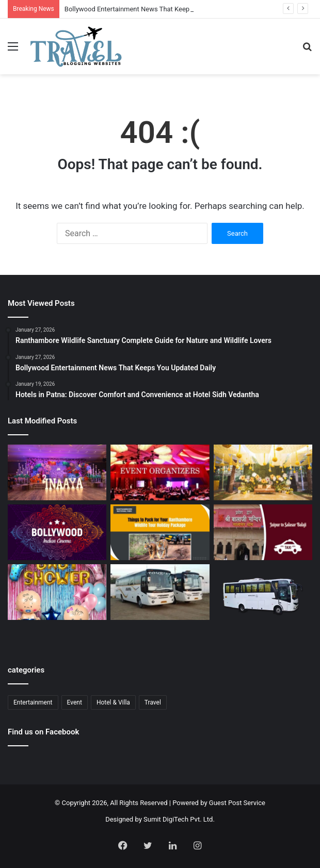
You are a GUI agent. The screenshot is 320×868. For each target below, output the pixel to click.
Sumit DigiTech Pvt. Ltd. (179, 819)
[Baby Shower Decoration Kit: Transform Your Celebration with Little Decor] (57, 592)
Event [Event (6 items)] (75, 702)
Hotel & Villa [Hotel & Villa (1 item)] (113, 702)
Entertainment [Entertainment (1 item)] (33, 702)
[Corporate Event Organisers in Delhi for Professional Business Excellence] (160, 472)
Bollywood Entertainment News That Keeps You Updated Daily (157, 9)
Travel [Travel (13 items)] (153, 702)
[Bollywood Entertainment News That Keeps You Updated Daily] (57, 532)
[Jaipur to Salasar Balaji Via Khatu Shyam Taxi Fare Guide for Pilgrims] (263, 532)
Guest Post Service (237, 803)
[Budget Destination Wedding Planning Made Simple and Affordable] (263, 472)
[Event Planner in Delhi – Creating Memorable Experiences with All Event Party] (57, 472)
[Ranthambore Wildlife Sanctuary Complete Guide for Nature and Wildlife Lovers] (160, 532)
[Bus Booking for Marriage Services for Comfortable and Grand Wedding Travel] (160, 592)
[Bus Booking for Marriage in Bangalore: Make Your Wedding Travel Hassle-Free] (263, 597)
